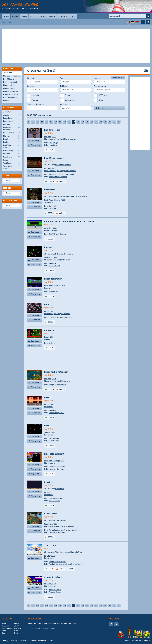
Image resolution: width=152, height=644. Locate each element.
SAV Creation (54, 410)
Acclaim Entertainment (58, 177)
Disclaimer (24, 641)
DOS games (7, 619)
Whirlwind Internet (143, 641)
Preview (71, 526)
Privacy (14, 641)
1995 (63, 200)
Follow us (114, 619)
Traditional (12, 163)
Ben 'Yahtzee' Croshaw (58, 234)
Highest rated (9, 85)
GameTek (52, 206)
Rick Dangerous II (52, 130)
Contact (63, 17)
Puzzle (47, 311)
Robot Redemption (53, 279)
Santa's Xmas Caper (53, 577)
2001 (52, 337)
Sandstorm (60, 489)
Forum (42, 17)
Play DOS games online (12, 76)
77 (96, 122)
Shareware (48, 202)
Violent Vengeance (63, 552)
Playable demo (70, 139)
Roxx (46, 426)
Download (35, 141)
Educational (12, 118)
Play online (36, 145)
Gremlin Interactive (72, 530)
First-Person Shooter (52, 200)
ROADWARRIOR (82, 197)
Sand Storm (50, 482)
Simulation (48, 524)
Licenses (7, 188)
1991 (55, 258)
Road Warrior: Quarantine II (65, 197)
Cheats (6, 101)
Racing (12, 142)
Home (6, 17)
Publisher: (64, 86)
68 (56, 122)
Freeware (48, 231)
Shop (24, 17)
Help (16, 631)
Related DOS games (11, 91)
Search (101, 108)
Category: (31, 78)
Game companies (10, 98)
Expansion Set (12, 121)
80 (110, 122)
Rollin (47, 398)
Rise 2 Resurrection (53, 158)
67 (51, 122)
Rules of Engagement (54, 454)
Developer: (31, 86)
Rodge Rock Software (57, 385)
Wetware (52, 263)
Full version (66, 260)
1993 (53, 556)
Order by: (64, 104)
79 (105, 122)
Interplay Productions (57, 532)
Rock (47, 304)
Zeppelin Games (55, 590)
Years (6, 175)
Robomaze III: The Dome (64, 254)
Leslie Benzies (54, 317)
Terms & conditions (39, 641)
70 (65, 122)
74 (83, 122)
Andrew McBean (66, 317)
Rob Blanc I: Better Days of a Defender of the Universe (69, 221)
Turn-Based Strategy (12, 167)
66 (47, 122)
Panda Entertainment (57, 562)
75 (87, 122)
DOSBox (51, 150)
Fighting (47, 168)
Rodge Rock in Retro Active (57, 372)
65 (42, 122)
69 (60, 122)
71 (69, 122)
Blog (33, 17)
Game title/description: (36, 104)
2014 (63, 286)
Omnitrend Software (57, 467)
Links (73, 17)
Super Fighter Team (74, 564)
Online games (7, 628)
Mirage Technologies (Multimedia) (61, 174)
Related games (10, 200)
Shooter (47, 433)
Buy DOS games (9, 79)
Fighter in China (76, 552)
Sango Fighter (51, 545)
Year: (62, 78)
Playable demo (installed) (54, 139)
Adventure (48, 228)
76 (92, 122)
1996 (53, 168)
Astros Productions (56, 530)
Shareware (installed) (52, 260)
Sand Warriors (61, 521)
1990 (54, 137)
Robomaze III (50, 247)
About (52, 17)
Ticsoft (52, 413)
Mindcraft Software (57, 469)
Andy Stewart (54, 292)
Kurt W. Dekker (54, 439)
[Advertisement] (76, 46)
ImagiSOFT (59, 413)
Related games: (100, 86)
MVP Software (54, 266)
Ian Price (52, 343)
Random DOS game (11, 95)
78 (101, 122)
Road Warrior (50, 190)
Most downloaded (10, 82)
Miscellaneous (12, 133)
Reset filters (118, 77)
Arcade (47, 492)
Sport (12, 160)
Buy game (35, 474)
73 (78, 122)
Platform (48, 137)
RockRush (49, 330)
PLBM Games (54, 441)
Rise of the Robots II (63, 165)
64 (38, 122)
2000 (55, 228)
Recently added (9, 88)
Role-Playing (12, 151)
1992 (52, 492)
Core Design (53, 143)
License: (97, 78)
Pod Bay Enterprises (57, 498)
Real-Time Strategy (52, 461)
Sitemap (5, 641)
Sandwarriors (51, 514)
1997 (55, 524)
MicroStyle (53, 145)
